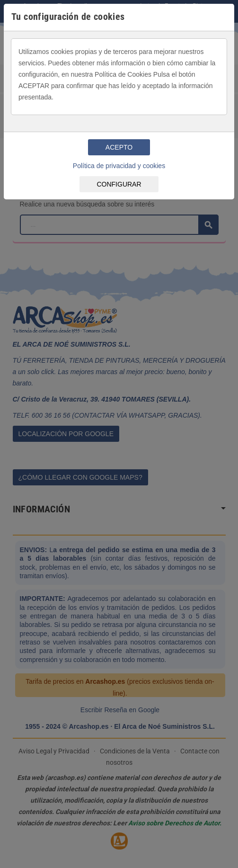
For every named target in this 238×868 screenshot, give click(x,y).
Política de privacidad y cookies (119, 166)
